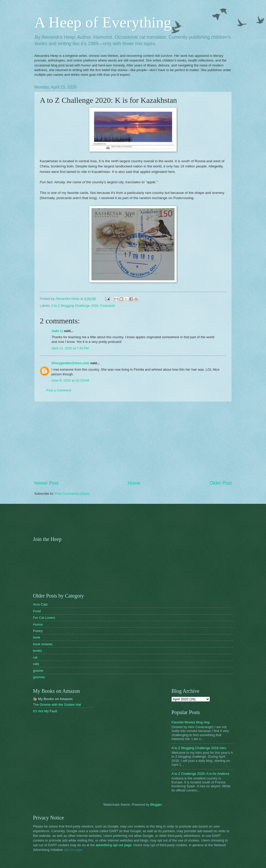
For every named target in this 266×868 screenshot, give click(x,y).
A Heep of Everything (103, 22)
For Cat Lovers (44, 618)
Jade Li (57, 331)
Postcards (108, 306)
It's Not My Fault (45, 711)
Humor (38, 624)
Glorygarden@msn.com (70, 363)
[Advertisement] (133, 441)
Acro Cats (40, 604)
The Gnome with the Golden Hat (57, 705)
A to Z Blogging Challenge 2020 (75, 306)
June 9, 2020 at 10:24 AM (70, 380)
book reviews (43, 644)
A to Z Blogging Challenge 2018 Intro (199, 748)
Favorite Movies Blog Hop (191, 722)
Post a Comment (59, 390)
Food (37, 611)
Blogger (156, 805)
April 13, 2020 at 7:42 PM (70, 348)
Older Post (221, 483)
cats (36, 664)
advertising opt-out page (114, 845)
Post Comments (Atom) (72, 494)
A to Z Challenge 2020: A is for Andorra (200, 774)
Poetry (38, 631)
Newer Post (46, 483)
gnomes (39, 677)
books (37, 651)
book (37, 637)
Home (134, 483)
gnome (38, 671)
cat (35, 657)
